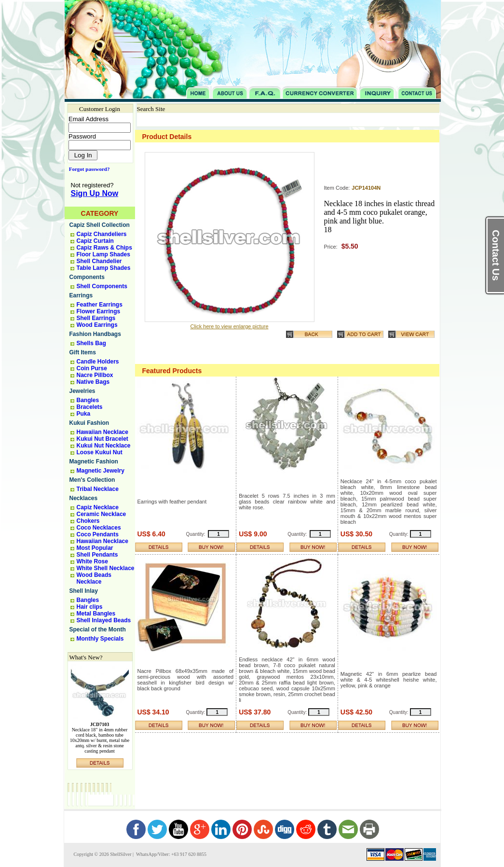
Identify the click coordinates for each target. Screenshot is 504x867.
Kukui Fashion (89, 423)
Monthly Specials (100, 639)
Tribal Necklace (98, 489)
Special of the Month (98, 629)
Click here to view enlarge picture (229, 326)
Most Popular (95, 548)
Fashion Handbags (95, 334)
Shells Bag (91, 343)
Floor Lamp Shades (103, 254)
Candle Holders (98, 362)
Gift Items (83, 352)
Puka (84, 414)
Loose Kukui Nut (100, 452)
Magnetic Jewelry (101, 471)
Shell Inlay (84, 591)
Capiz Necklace (98, 507)
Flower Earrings (99, 311)
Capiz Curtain (95, 241)
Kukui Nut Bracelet (102, 439)
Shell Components (102, 286)
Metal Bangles (96, 614)
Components (87, 277)
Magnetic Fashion (94, 461)
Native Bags (93, 382)
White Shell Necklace (106, 568)
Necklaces (84, 498)
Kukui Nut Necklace (104, 446)
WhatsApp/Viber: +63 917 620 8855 (171, 854)
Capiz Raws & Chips (104, 248)
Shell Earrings (96, 318)
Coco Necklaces (99, 528)
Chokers (88, 521)
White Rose (92, 561)
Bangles (88, 400)
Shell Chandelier (99, 261)
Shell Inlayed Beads (104, 620)
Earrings (81, 295)
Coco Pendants (98, 534)
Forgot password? (88, 169)
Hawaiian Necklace (102, 432)
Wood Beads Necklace (94, 578)
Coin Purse (92, 368)
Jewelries (82, 391)
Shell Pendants (97, 555)
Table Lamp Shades (104, 268)
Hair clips (90, 607)
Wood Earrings (97, 325)
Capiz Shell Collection (100, 225)
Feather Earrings (100, 305)
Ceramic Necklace (102, 514)
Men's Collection (92, 480)
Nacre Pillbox (95, 375)
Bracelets (90, 407)
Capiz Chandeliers (102, 234)
